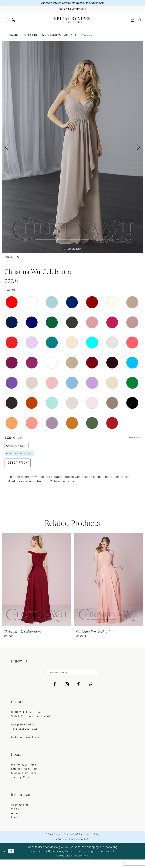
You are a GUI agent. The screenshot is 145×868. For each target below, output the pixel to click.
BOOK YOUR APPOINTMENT (48, 3)
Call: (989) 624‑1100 (23, 733)
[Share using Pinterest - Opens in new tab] (18, 259)
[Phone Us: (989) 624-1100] (13, 22)
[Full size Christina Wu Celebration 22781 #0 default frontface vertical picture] (72, 149)
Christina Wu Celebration (46, 37)
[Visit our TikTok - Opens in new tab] (91, 693)
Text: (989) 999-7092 (24, 737)
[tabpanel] (72, 149)
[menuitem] (6, 22)
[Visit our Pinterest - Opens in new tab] (79, 693)
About (15, 822)
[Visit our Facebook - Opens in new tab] (55, 693)
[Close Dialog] (6, 860)
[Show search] (140, 22)
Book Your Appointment (24, 460)
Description (18, 470)
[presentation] (36, 587)
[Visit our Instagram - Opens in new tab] (67, 693)
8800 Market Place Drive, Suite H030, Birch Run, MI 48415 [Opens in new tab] (31, 723)
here (85, 864)
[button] (6, 22)
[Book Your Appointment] (72, 10)
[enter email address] (72, 680)
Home (13, 37)
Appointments (20, 813)
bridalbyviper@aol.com (25, 746)
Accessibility (93, 843)
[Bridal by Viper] (72, 22)
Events (15, 826)
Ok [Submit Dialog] (13, 860)
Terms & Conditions (73, 843)
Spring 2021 (84, 37)
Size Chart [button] (133, 440)
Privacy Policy (53, 843)
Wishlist (16, 817)
